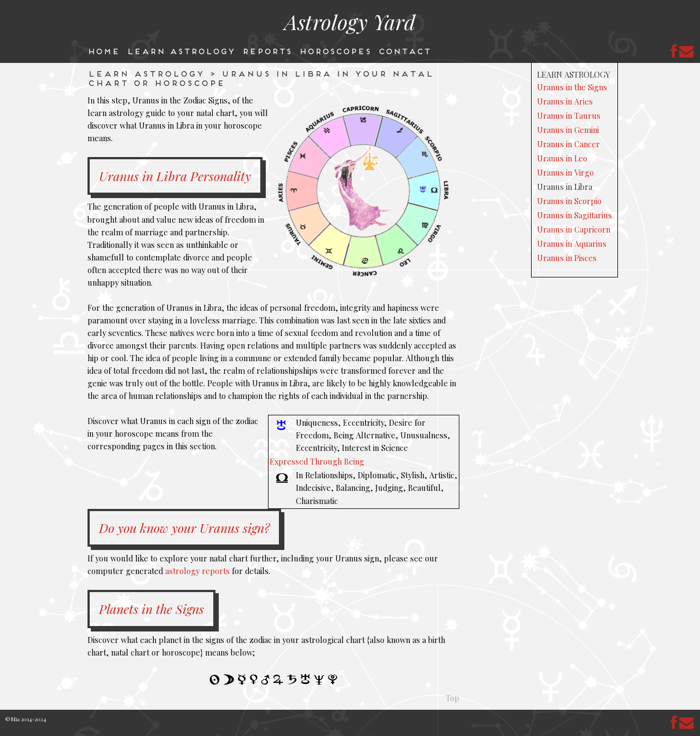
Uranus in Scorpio (569, 201)
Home (103, 50)
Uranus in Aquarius (572, 244)
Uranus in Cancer (568, 144)
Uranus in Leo (562, 158)
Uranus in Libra (565, 187)
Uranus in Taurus (569, 115)
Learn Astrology (180, 50)
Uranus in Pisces (567, 258)
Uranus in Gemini (568, 130)
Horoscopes (335, 50)
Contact (404, 50)
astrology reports (197, 571)
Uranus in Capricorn (574, 229)
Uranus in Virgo (565, 172)
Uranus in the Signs (572, 87)
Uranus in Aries (565, 101)
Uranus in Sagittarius (574, 215)
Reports (267, 50)
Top (453, 698)
